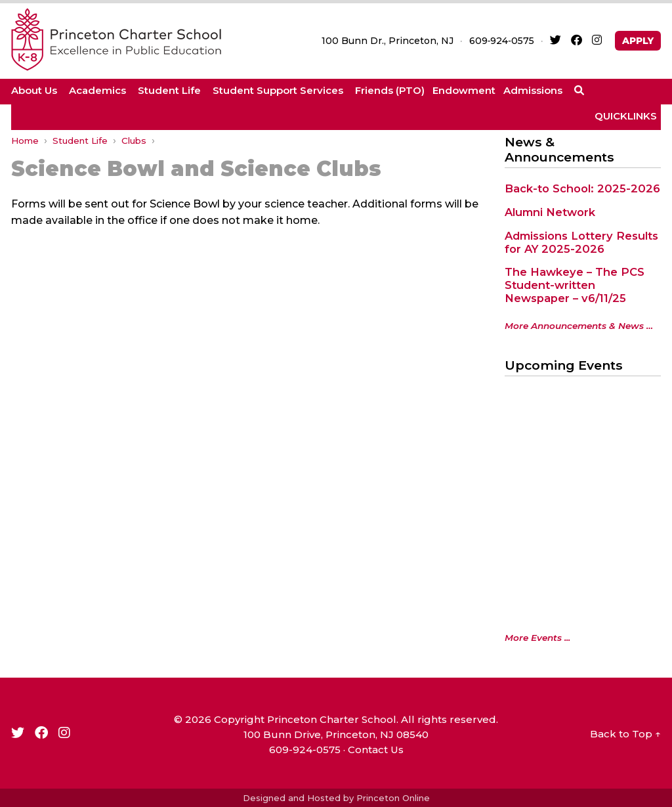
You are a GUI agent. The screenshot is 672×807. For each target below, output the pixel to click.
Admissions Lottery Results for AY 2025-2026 (581, 242)
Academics (97, 90)
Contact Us (376, 750)
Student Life (169, 90)
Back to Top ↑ (625, 734)
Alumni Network (550, 212)
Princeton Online (393, 798)
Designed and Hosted (292, 798)
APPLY (638, 41)
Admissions (533, 90)
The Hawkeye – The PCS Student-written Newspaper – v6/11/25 (575, 285)
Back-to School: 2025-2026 (582, 188)
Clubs (134, 141)
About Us (34, 90)
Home (25, 141)
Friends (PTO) (390, 90)
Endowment (464, 90)
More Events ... (537, 638)
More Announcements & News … (579, 326)
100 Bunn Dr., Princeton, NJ (388, 41)
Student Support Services (278, 90)
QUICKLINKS (626, 116)
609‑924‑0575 (502, 41)
